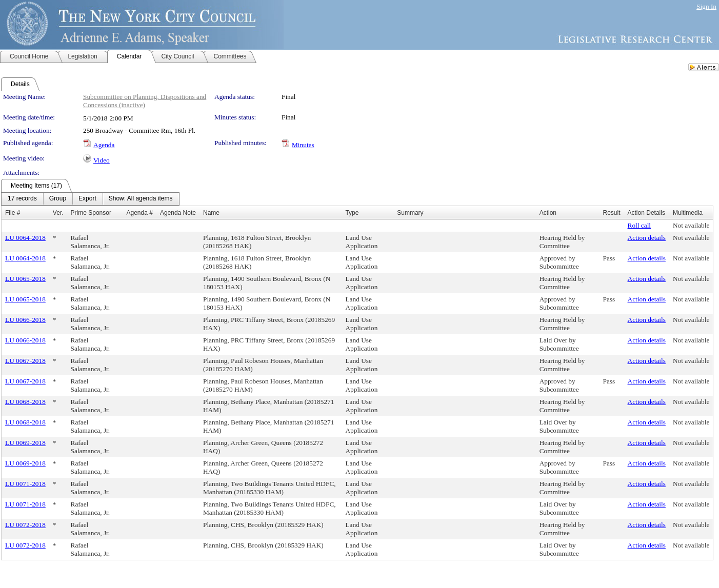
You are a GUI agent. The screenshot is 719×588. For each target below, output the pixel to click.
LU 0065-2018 (25, 279)
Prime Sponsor (91, 213)
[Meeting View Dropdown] (141, 199)
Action (548, 213)
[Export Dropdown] (87, 199)
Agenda (104, 145)
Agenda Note (178, 213)
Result (612, 213)
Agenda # (140, 213)
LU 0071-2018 (25, 484)
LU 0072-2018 (25, 525)
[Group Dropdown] (58, 199)
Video (102, 160)
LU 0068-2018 (25, 402)
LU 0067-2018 (25, 361)
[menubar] (90, 199)
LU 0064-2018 (25, 238)
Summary (410, 213)
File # (13, 213)
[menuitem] (22, 199)
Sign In (706, 6)
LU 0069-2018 (25, 443)
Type (352, 213)
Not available (691, 225)
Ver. (58, 213)
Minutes (303, 145)
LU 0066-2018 (25, 320)
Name (211, 213)
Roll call (640, 225)
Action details (647, 238)
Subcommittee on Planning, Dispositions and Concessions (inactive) (145, 101)
